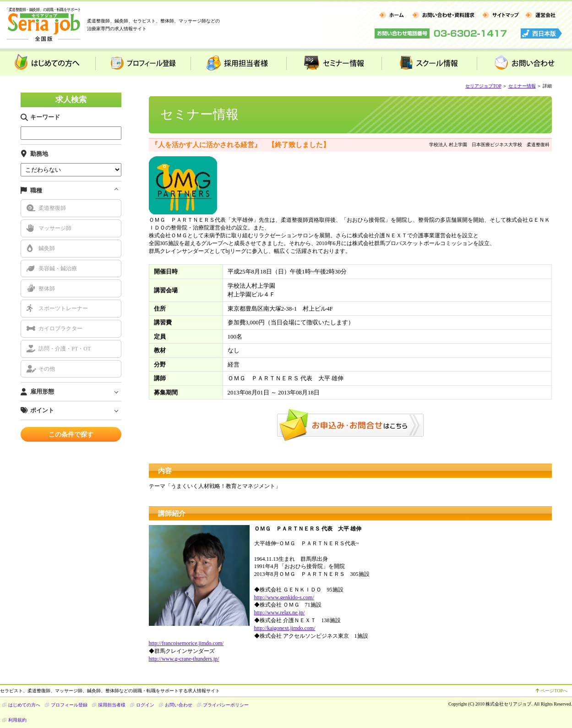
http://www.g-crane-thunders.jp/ (184, 659)
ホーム (392, 16)
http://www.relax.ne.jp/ (280, 613)
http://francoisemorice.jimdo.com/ (186, 643)
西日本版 (544, 34)
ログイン (145, 705)
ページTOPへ (552, 691)
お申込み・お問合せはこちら (350, 425)
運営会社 (541, 16)
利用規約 (17, 720)
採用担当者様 (238, 63)
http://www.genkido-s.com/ (284, 597)
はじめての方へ (48, 63)
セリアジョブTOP (483, 86)
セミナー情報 (334, 63)
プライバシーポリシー (226, 705)
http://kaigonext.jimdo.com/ (285, 628)
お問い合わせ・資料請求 (443, 16)
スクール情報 (429, 63)
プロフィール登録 (143, 63)
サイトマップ (500, 16)
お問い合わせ (179, 705)
